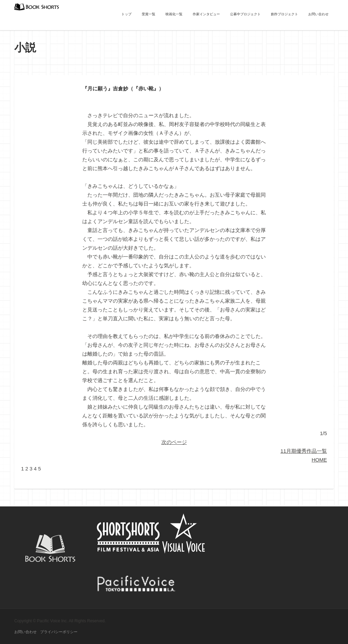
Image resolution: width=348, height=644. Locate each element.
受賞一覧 (149, 14)
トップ (126, 14)
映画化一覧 (174, 14)
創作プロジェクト (284, 14)
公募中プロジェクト (245, 14)
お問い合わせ (318, 14)
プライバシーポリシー (59, 632)
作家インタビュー (206, 14)
